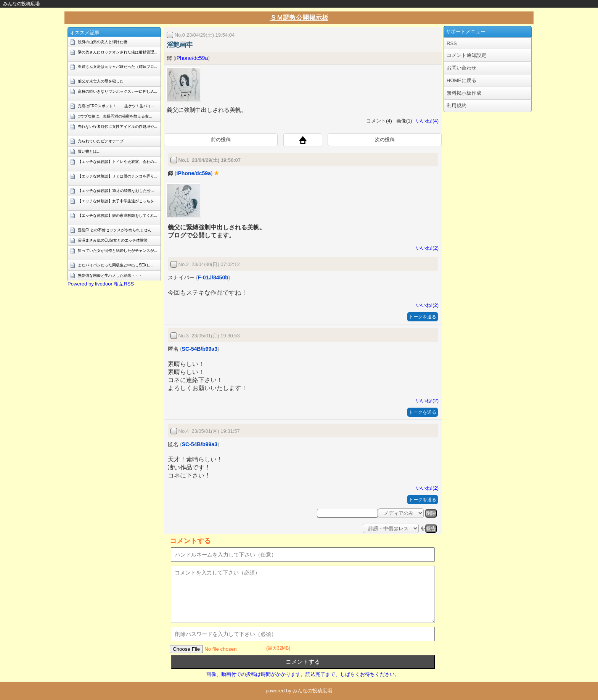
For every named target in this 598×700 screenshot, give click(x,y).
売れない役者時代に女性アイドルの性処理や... (117, 127)
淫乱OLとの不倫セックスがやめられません (115, 230)
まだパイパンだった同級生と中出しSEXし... (116, 265)
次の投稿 (385, 140)
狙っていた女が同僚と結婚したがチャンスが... (117, 251)
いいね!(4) (426, 121)
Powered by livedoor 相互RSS (101, 284)
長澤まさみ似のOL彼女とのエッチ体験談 (113, 240)
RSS (452, 43)
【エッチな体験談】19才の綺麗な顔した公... (116, 191)
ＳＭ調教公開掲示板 (299, 18)
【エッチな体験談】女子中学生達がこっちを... (117, 201)
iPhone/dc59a (192, 58)
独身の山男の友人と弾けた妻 (103, 42)
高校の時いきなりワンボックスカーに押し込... (117, 91)
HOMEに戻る (461, 80)
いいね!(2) (426, 248)
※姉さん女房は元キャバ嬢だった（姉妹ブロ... (117, 67)
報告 (431, 528)
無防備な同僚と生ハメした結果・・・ (110, 275)
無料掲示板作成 (464, 93)
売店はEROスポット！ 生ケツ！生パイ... (116, 106)
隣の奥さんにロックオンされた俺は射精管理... (117, 52)
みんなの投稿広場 (21, 4)
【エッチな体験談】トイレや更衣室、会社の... (117, 162)
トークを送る (423, 317)
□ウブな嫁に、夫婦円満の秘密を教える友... (115, 116)
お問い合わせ (461, 68)
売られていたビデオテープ (101, 141)
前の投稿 (221, 140)
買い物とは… (89, 151)
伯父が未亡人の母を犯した (101, 81)
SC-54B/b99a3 (200, 349)
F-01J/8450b (213, 277)
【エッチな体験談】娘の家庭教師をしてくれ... (117, 215)
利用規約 (457, 106)
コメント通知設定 (466, 55)
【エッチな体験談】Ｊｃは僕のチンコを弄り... (117, 176)
